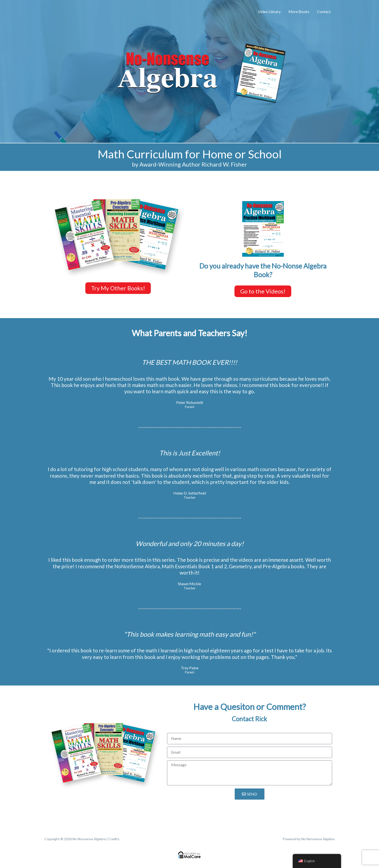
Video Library (269, 11)
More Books (299, 11)
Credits (114, 839)
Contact (324, 11)
